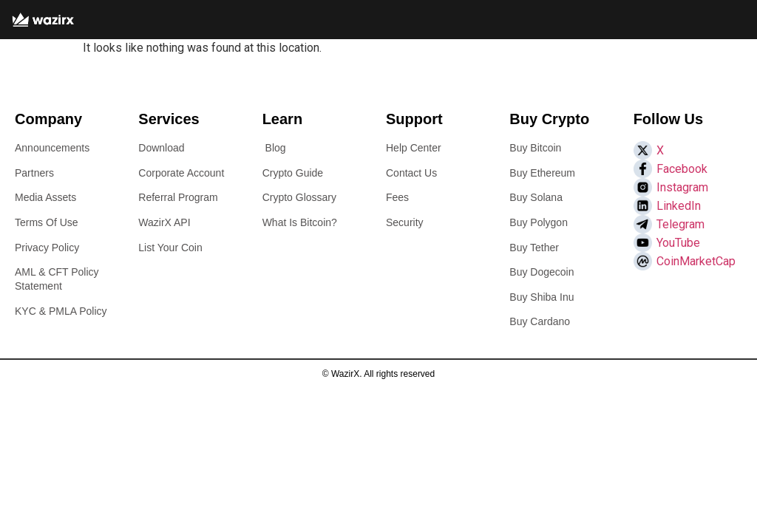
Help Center (414, 148)
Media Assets (45, 197)
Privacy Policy (47, 248)
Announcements (52, 148)
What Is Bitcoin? (300, 222)
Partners (34, 173)
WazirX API (164, 222)
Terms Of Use (47, 222)
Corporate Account (181, 173)
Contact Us (411, 173)
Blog (276, 148)
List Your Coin (170, 248)
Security (405, 222)
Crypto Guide (293, 173)
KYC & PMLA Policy (61, 311)
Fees (397, 197)
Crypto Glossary (299, 197)
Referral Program (178, 197)
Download (161, 148)
